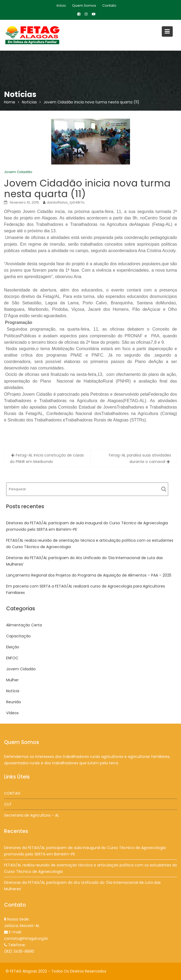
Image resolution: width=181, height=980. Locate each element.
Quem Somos (84, 5)
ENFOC (12, 658)
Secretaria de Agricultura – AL (32, 815)
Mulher (12, 680)
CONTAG (13, 793)
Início (61, 5)
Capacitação (18, 636)
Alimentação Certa (24, 625)
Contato (109, 5)
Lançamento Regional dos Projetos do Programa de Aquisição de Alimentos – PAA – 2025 (89, 575)
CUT (9, 804)
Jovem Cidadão (18, 172)
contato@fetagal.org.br (27, 938)
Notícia (13, 691)
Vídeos (12, 713)
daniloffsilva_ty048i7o (66, 202)
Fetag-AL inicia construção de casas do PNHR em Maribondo (47, 458)
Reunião (14, 702)
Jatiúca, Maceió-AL (23, 926)
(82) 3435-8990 (20, 951)
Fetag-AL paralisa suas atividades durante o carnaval (140, 458)
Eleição (13, 647)
